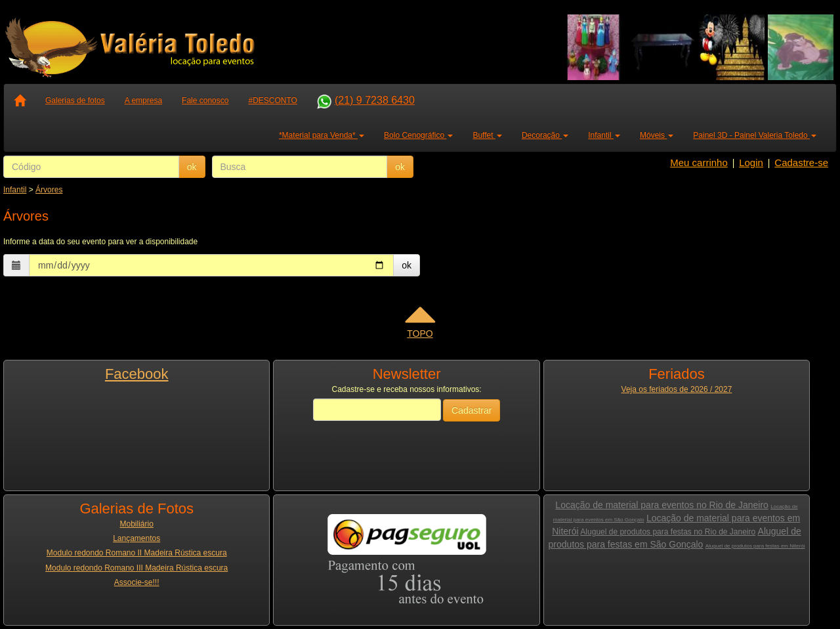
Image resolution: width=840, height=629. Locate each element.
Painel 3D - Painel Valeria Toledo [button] (755, 135)
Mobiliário (137, 524)
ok (192, 167)
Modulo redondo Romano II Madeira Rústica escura (137, 553)
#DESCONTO (272, 100)
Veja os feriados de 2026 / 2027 (677, 389)
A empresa (143, 100)
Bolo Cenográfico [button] (418, 135)
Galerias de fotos (75, 100)
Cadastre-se (801, 163)
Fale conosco (205, 100)
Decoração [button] (545, 135)
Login (751, 163)
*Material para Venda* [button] (322, 135)
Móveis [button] (657, 135)
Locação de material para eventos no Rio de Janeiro (662, 505)
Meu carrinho (699, 163)
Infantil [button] (604, 135)
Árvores (49, 190)
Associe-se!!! (137, 582)
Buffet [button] (487, 135)
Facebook (137, 374)
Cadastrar (472, 410)
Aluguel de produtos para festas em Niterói (755, 546)
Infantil (15, 190)
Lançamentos (136, 538)
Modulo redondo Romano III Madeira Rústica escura (136, 568)
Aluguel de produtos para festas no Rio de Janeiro (668, 532)
